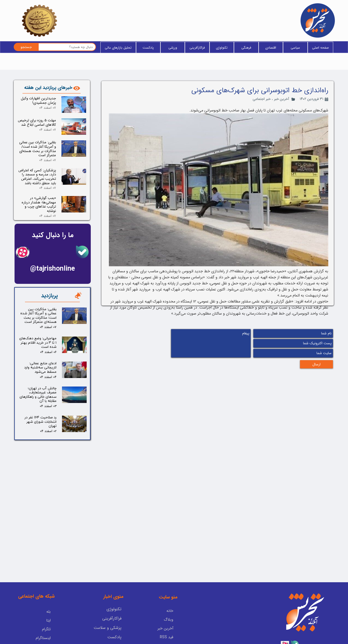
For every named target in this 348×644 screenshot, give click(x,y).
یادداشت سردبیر (108, 626)
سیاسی (295, 48)
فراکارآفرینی (197, 48)
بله (49, 591)
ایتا (49, 600)
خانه (170, 591)
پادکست (148, 48)
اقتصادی (271, 48)
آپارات (46, 626)
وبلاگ (169, 600)
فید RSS (167, 617)
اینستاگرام (43, 618)
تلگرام (46, 609)
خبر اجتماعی (262, 99)
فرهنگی (246, 48)
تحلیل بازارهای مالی (118, 48)
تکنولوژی (222, 48)
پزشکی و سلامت (108, 608)
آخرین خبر (281, 99)
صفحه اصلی (320, 48)
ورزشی (173, 48)
